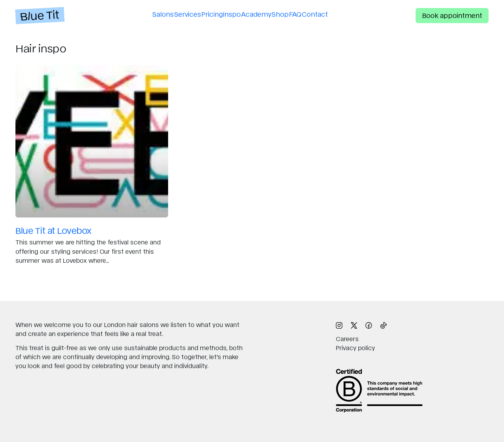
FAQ (308, 14)
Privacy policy (355, 348)
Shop (288, 14)
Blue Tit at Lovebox (54, 230)
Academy (259, 14)
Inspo (230, 14)
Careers (347, 339)
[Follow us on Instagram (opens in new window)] (339, 325)
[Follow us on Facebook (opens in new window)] (369, 325)
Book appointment (452, 15)
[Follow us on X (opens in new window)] (354, 325)
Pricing (205, 14)
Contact (332, 14)
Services (175, 14)
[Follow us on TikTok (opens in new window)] (383, 325)
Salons (146, 14)
